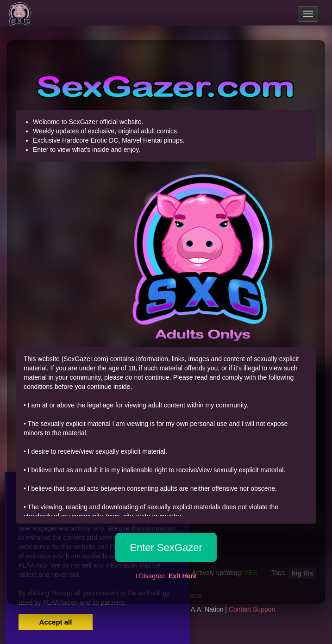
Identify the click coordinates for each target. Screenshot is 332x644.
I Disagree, (166, 576)
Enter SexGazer (166, 547)
